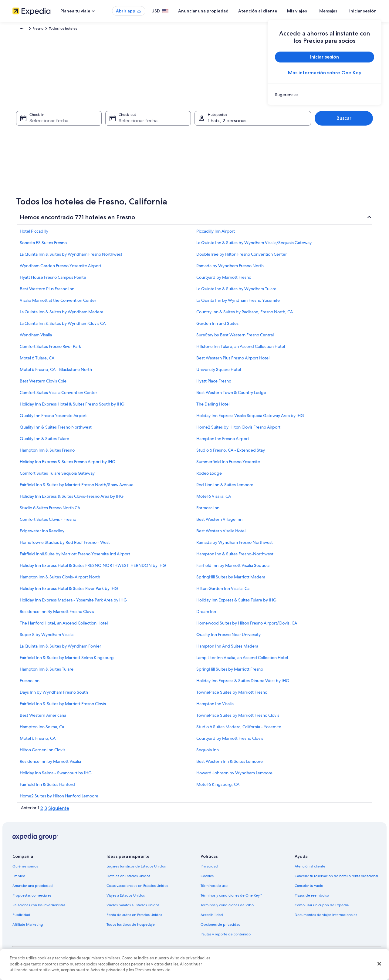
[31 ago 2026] (24, 190)
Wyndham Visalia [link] (36, 338)
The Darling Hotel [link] (213, 407)
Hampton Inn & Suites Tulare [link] (47, 672)
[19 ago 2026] (57, 163)
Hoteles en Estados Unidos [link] (128, 879)
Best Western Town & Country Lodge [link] (231, 396)
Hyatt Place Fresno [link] (214, 384)
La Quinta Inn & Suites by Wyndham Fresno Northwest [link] (71, 257)
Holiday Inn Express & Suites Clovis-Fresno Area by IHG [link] (72, 499)
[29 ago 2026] (106, 176)
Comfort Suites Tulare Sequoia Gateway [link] (57, 476)
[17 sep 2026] (194, 150)
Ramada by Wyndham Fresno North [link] (230, 269)
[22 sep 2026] (162, 163)
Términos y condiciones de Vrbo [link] (227, 908)
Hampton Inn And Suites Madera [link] (227, 649)
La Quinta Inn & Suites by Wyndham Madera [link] (61, 315)
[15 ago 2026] (106, 150)
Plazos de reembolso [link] (312, 898)
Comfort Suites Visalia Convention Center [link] (58, 396)
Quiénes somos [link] (25, 869)
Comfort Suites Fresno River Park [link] (50, 349)
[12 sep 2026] (227, 136)
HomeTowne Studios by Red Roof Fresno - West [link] (65, 545)
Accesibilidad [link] (212, 918)
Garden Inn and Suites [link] (217, 326)
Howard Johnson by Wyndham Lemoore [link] (234, 776)
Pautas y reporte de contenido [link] (226, 937)
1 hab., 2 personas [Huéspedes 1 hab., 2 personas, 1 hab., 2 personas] (227, 124)
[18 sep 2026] (210, 150)
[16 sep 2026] (178, 150)
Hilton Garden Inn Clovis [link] (42, 753)
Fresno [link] (118, 29)
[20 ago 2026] (73, 163)
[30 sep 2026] (178, 176)
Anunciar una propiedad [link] (33, 889)
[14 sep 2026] (145, 150)
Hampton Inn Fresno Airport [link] (223, 442)
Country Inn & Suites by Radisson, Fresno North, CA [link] (245, 315)
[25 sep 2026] (210, 163)
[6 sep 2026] (243, 123)
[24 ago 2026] (24, 176)
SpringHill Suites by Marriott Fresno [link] (230, 672)
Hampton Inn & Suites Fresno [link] (47, 453)
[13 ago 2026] (73, 150)
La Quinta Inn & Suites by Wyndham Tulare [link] (236, 292)
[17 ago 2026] (24, 163)
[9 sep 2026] (178, 136)
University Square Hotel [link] (219, 372)
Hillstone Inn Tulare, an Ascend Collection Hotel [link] (241, 349)
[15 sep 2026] (162, 150)
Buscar (344, 121)
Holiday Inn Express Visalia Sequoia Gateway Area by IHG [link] (250, 419)
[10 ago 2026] (24, 150)
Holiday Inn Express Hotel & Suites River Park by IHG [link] (69, 591)
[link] (325, 95)
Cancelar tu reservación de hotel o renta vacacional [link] (336, 879)
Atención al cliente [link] (310, 869)
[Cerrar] (379, 964)
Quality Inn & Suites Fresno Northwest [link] (56, 430)
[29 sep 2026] (162, 176)
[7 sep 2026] (145, 136)
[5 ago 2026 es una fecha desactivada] (57, 136)
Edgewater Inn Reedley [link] (42, 534)
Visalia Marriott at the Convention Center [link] (58, 303)
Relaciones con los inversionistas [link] (39, 908)
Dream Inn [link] (206, 615)
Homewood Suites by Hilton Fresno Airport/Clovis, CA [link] (247, 626)
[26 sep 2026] (227, 163)
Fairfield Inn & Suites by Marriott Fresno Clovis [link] (63, 707)
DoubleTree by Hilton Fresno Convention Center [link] (242, 257)
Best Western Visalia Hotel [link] (221, 534)
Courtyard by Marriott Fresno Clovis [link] (230, 741)
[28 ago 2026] (89, 176)
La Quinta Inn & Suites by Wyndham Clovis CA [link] (63, 326)
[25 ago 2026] (41, 176)
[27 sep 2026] (243, 163)
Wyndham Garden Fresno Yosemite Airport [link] (61, 269)
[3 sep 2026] (194, 123)
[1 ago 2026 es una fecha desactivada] (106, 123)
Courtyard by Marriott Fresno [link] (224, 280)
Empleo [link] (19, 879)
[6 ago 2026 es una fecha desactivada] (73, 136)
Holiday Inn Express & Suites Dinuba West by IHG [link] (243, 684)
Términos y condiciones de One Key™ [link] (231, 898)
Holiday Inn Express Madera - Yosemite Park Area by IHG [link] (73, 603)
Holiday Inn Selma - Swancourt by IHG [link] (56, 776)
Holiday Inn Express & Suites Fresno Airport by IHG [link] (68, 465)
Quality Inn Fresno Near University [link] (228, 638)
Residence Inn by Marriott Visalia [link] (50, 764)
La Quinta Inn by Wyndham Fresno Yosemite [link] (238, 303)
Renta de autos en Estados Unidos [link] (134, 918)
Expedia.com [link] (27, 29)
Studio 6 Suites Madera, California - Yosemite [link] (239, 730)
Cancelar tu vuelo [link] (309, 889)
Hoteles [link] (49, 29)
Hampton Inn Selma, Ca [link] (42, 730)
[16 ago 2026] (122, 150)
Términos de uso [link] (214, 889)
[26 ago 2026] (57, 176)
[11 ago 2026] (41, 150)
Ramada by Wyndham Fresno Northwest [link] (235, 545)
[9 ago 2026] (122, 136)
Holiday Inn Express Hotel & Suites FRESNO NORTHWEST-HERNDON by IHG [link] (93, 568)
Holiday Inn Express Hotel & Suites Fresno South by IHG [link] (72, 407)
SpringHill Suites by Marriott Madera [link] (231, 580)
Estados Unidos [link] (74, 29)
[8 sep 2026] (162, 136)
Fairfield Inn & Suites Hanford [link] (47, 787)
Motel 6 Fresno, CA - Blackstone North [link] (56, 372)
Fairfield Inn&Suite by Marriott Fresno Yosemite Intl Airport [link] (75, 557)
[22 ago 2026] (106, 163)
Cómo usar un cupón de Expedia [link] (322, 908)
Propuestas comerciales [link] (32, 898)
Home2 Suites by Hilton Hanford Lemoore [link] (59, 799)
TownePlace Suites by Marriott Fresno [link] (232, 695)
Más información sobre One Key (325, 73)
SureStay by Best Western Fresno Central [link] (235, 338)
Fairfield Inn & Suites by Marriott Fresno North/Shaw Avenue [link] (77, 488)
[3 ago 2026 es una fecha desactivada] (24, 136)
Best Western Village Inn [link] (219, 522)
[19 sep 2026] (227, 150)
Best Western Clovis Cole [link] (43, 384)
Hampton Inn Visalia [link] (215, 707)
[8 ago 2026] (106, 136)
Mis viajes (315, 11)
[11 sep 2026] (210, 136)
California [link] (99, 29)
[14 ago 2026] (89, 150)
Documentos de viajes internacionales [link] (326, 918)
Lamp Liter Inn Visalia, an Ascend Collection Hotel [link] (242, 661)
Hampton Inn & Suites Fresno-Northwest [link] (235, 557)
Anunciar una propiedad (221, 11)
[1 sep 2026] (162, 123)
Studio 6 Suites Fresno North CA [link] (50, 511)
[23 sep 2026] (178, 163)
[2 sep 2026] (178, 123)
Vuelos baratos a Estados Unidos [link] (133, 908)
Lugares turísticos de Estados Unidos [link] (136, 869)
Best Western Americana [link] (43, 718)
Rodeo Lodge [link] (209, 476)
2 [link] (42, 811)
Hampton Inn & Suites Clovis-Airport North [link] (60, 580)
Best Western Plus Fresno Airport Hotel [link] (233, 361)
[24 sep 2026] (194, 163)
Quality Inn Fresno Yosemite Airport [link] (53, 419)
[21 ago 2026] (89, 163)
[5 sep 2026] (227, 123)
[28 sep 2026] (145, 176)
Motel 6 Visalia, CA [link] (214, 499)
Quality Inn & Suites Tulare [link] (44, 442)
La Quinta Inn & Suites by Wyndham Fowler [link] (60, 649)
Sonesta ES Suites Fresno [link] (43, 246)
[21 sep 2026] (145, 163)
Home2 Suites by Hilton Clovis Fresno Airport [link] (238, 430)
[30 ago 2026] (122, 176)
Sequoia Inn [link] (208, 753)
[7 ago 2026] (89, 136)
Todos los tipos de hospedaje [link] (131, 928)
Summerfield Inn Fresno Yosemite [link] (228, 465)
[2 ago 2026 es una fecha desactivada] (122, 123)
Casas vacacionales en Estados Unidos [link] (137, 889)
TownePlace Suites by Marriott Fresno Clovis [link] (238, 718)
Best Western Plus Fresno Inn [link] (47, 292)
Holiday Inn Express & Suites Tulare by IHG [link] (236, 603)
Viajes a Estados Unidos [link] (126, 898)
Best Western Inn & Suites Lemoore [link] (230, 764)
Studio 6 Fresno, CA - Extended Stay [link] (231, 453)
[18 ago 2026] (41, 163)
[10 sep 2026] (194, 136)
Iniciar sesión (363, 11)
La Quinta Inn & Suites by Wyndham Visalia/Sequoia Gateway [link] (254, 246)
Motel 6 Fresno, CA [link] (38, 741)
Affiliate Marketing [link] (28, 928)
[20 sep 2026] (243, 150)
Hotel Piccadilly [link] (34, 234)
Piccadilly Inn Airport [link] (216, 234)
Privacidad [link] (209, 869)
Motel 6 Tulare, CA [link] (37, 361)
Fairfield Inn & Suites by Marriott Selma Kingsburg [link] (67, 661)
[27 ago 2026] (73, 176)
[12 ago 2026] (57, 150)
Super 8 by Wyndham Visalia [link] (47, 638)
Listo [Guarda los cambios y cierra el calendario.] (237, 209)
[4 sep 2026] (210, 123)
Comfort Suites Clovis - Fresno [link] (48, 522)
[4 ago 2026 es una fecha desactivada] (41, 136)
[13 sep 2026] (243, 136)
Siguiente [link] (59, 811)
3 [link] (46, 811)
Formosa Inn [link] (208, 511)
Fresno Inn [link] (30, 684)
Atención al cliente (276, 11)
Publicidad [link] (21, 918)
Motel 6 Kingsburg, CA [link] (218, 787)
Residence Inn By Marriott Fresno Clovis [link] (57, 615)
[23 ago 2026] (122, 163)
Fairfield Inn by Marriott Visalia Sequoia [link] (233, 568)
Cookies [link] (207, 879)
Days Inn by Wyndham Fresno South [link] (54, 695)
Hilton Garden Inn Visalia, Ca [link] (223, 591)
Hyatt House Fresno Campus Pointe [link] (53, 280)
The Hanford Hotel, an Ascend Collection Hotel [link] (64, 626)
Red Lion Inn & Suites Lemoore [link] (225, 488)
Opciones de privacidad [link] (221, 928)
